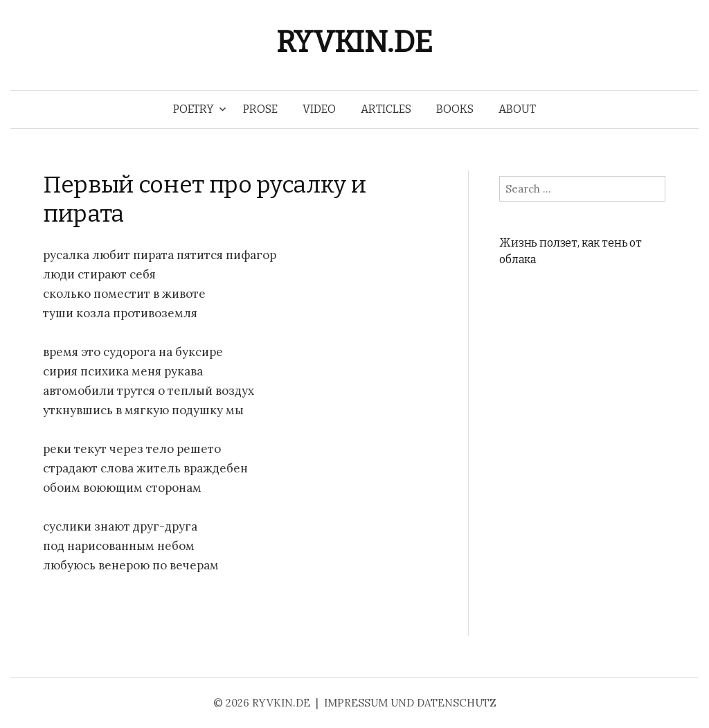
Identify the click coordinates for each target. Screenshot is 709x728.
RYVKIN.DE (354, 42)
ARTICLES (386, 109)
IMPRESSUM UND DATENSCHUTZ (410, 703)
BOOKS (455, 109)
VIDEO (319, 109)
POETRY (194, 109)
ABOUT (517, 109)
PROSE (260, 109)
